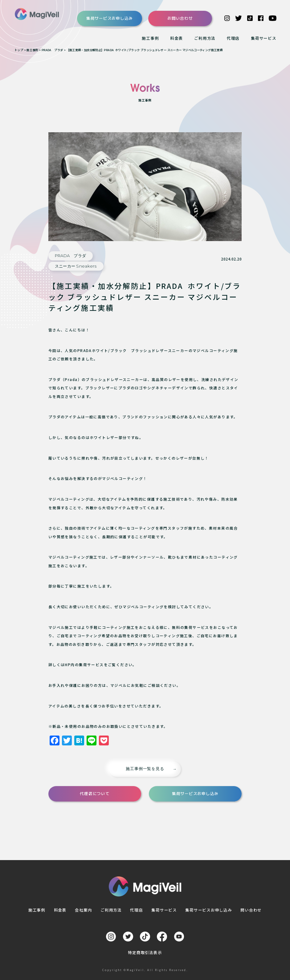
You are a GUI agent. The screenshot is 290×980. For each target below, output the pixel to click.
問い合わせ (251, 910)
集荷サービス (264, 38)
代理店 (233, 38)
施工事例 (150, 38)
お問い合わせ (180, 18)
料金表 (176, 38)
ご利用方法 (205, 38)
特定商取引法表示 (145, 952)
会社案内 (83, 910)
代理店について (95, 793)
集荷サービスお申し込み (110, 18)
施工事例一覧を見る (145, 769)
